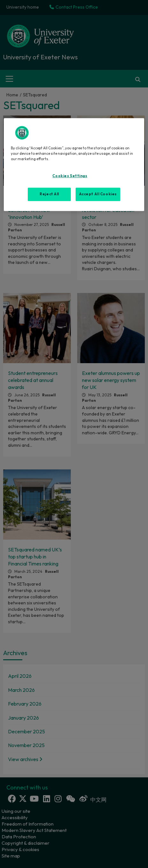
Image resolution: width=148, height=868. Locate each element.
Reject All (49, 194)
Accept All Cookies (98, 194)
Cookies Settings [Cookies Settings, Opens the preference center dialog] (70, 176)
